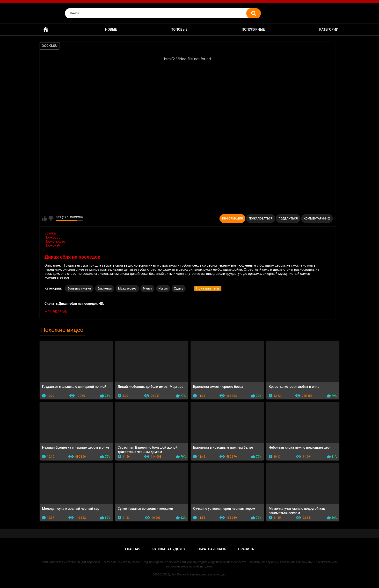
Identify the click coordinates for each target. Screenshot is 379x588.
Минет (147, 289)
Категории (329, 29)
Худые (179, 289)
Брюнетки (105, 289)
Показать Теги (208, 288)
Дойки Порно (177, 574)
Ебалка (50, 233)
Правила (246, 549)
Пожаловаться (261, 219)
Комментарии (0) (317, 219)
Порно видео (55, 241)
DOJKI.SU (50, 46)
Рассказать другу (169, 549)
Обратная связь (212, 549)
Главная (46, 30)
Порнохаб (52, 245)
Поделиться (288, 219)
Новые (111, 29)
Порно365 (52, 237)
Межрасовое (127, 289)
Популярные (253, 29)
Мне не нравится (51, 219)
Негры (163, 289)
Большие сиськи (79, 289)
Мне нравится (45, 219)
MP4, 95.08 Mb (56, 312)
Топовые (179, 29)
